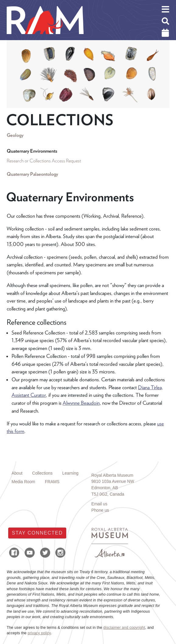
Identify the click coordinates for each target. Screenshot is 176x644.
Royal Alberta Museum (112, 475)
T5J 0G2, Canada (108, 494)
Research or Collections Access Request (44, 161)
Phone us (100, 510)
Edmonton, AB (105, 488)
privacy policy (39, 633)
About (17, 473)
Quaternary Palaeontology (32, 174)
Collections (42, 473)
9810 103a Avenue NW (113, 481)
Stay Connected (37, 533)
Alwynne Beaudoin (81, 403)
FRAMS (52, 482)
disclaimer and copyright (124, 628)
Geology (15, 135)
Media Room (23, 482)
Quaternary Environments (32, 151)
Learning (70, 473)
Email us (100, 504)
